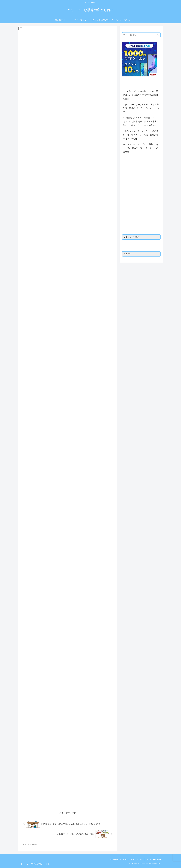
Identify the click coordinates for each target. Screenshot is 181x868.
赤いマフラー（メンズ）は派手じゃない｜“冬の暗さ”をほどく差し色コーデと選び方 (141, 148)
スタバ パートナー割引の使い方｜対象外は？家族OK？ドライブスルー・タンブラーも (141, 108)
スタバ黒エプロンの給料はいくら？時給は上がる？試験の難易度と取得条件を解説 (141, 95)
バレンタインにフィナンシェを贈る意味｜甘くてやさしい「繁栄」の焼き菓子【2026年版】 (141, 135)
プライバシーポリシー (153, 858)
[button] (158, 35)
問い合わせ (111, 858)
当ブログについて (136, 858)
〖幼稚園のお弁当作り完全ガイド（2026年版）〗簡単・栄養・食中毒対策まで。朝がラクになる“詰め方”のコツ (141, 122)
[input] (141, 35)
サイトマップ (122, 858)
